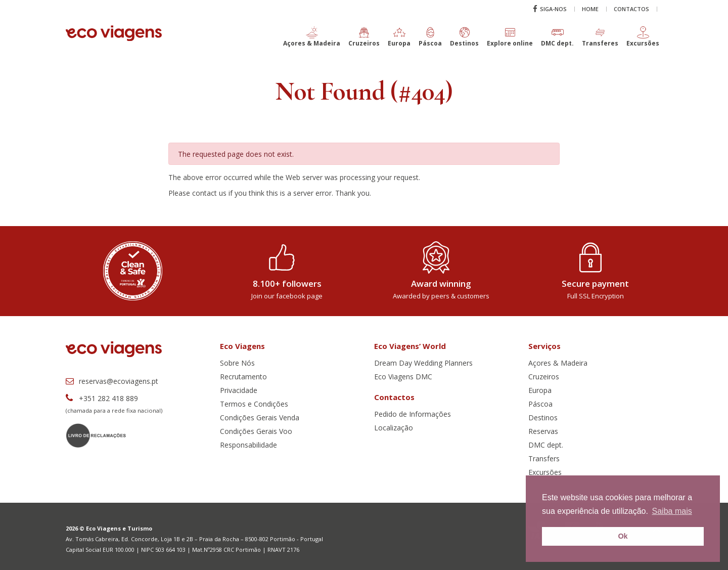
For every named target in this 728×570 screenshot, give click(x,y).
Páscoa (540, 404)
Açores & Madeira (558, 363)
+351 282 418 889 (102, 398)
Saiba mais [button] (672, 511)
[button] (312, 41)
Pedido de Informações (413, 414)
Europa (540, 390)
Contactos (631, 9)
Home (590, 9)
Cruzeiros (544, 377)
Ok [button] (623, 536)
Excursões (545, 472)
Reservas (543, 431)
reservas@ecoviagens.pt (112, 381)
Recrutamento (243, 377)
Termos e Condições (254, 404)
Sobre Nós (237, 363)
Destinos (543, 418)
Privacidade (239, 390)
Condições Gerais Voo (256, 431)
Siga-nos (550, 9)
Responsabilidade (248, 445)
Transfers (544, 458)
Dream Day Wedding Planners (423, 363)
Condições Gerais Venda (260, 418)
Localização (394, 428)
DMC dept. (546, 445)
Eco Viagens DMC (403, 377)
